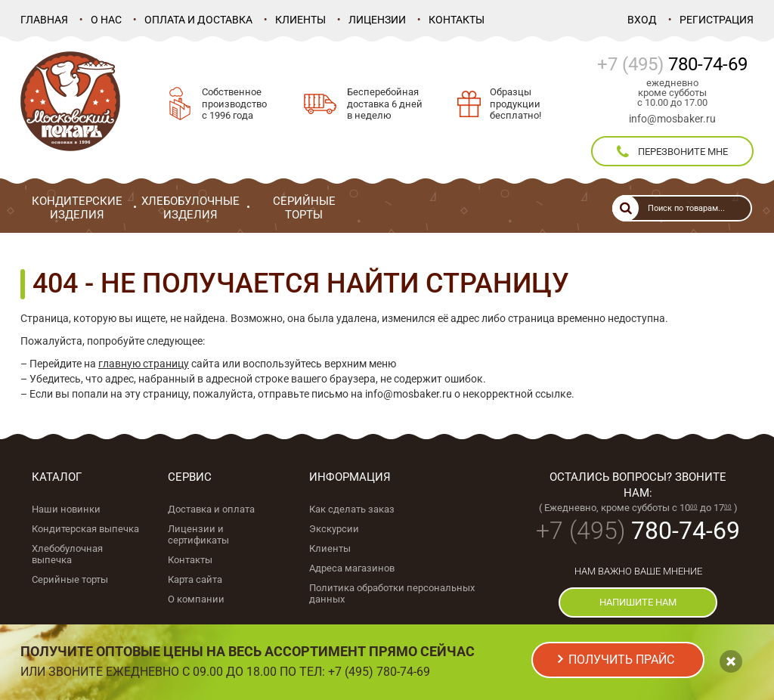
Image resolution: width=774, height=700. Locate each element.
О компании (196, 599)
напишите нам (638, 602)
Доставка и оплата (211, 509)
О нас (106, 20)
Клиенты (300, 20)
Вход (642, 20)
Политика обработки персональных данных (392, 593)
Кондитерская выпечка (85, 529)
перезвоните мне (672, 152)
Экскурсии (334, 529)
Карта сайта (195, 579)
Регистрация (717, 20)
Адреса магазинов (352, 568)
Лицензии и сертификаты (198, 534)
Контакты (457, 20)
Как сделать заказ (352, 509)
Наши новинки (66, 509)
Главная (44, 20)
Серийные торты (70, 579)
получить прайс (621, 660)
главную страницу (144, 364)
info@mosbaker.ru (672, 119)
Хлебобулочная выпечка (67, 554)
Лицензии (377, 20)
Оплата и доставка (198, 20)
